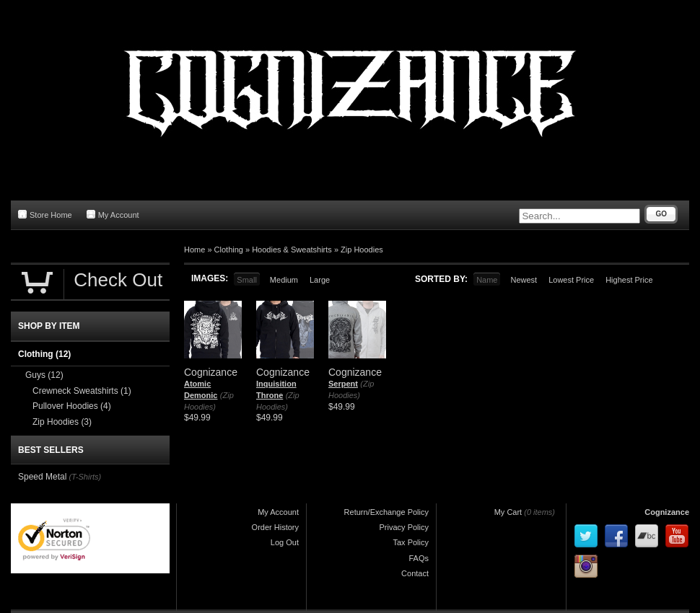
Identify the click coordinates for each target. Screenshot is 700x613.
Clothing (229, 250)
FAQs (419, 558)
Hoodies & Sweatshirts (292, 250)
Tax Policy (411, 542)
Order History (275, 527)
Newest (524, 280)
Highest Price (629, 280)
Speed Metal (42, 477)
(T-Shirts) (85, 477)
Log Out (285, 542)
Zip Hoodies (362, 250)
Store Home (45, 215)
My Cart (508, 512)
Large (320, 280)
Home (194, 250)
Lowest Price (571, 280)
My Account (113, 215)
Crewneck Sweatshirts (82, 391)
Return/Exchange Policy (386, 512)
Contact (415, 573)
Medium (284, 280)
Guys (44, 375)
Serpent (343, 384)
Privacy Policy (404, 527)
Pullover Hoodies (72, 406)
